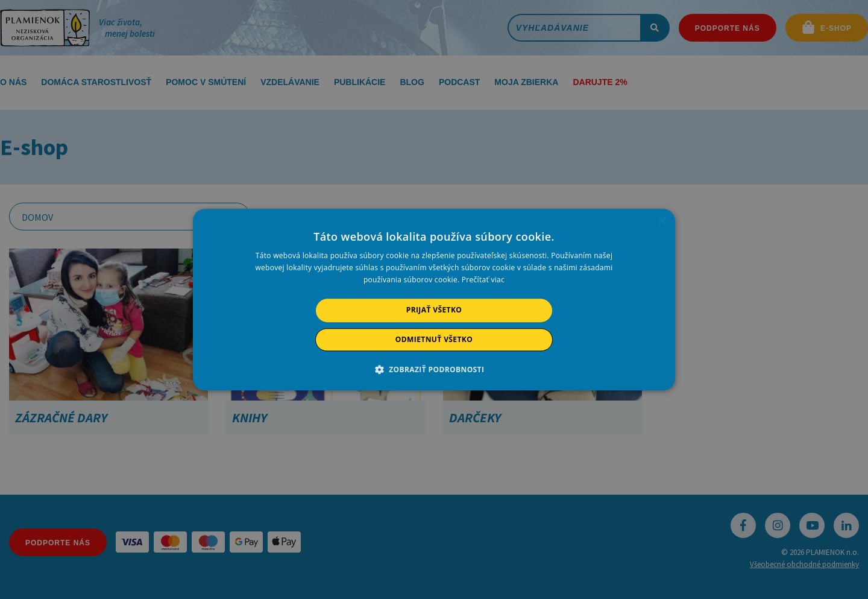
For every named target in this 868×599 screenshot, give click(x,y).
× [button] (662, 222)
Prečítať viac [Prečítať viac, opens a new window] (483, 280)
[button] (434, 369)
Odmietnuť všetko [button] (434, 339)
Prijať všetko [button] (434, 310)
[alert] (434, 299)
